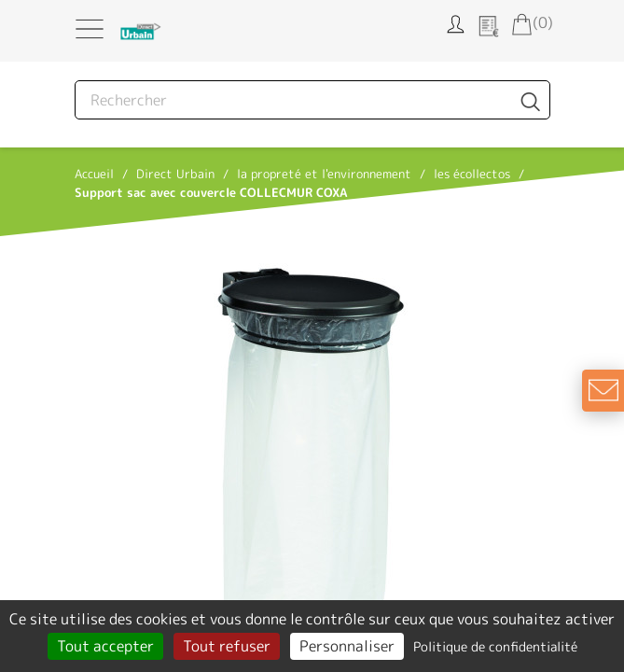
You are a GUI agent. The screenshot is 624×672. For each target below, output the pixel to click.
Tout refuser (227, 646)
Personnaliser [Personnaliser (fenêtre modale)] (347, 646)
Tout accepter (105, 646)
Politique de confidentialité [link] (495, 646)
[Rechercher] (312, 100)
